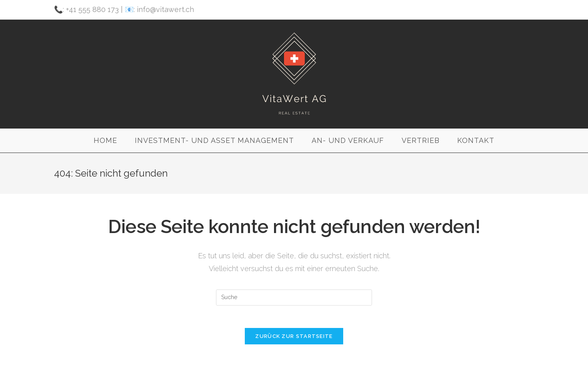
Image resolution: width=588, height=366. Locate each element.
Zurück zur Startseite (294, 338)
